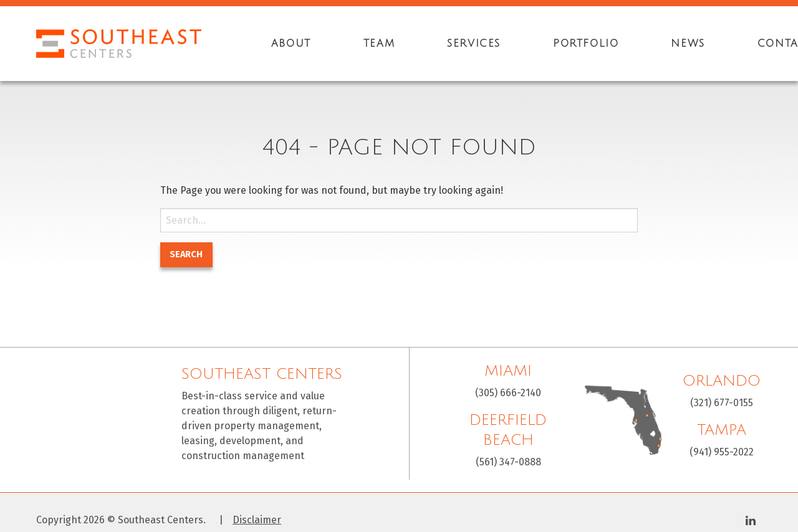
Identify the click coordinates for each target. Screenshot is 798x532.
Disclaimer (257, 520)
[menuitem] (291, 44)
